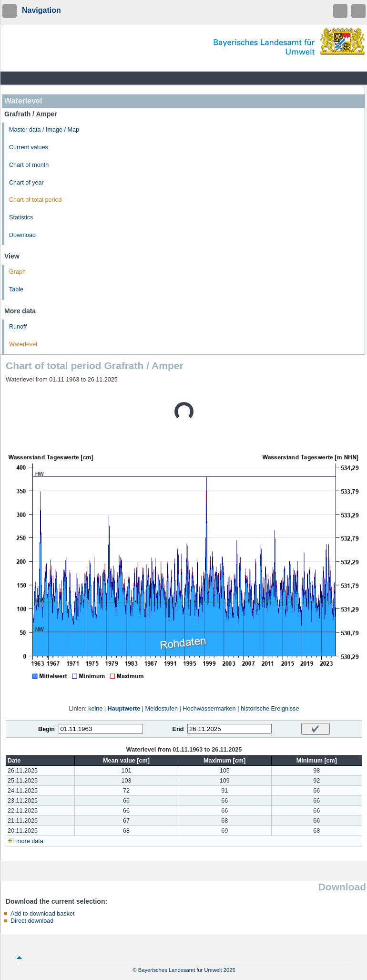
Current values (29, 147)
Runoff (18, 327)
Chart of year (26, 183)
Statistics (21, 217)
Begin (46, 729)
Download (22, 235)
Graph (17, 272)
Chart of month (29, 165)
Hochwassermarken (209, 709)
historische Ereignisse (270, 709)
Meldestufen (161, 709)
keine (95, 709)
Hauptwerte (124, 709)
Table (16, 289)
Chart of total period (36, 200)
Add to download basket (42, 914)
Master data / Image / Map (44, 130)
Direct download (32, 921)
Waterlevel (23, 344)
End (178, 729)
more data (30, 841)
